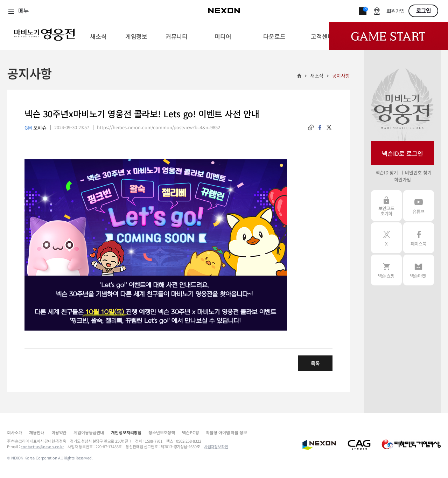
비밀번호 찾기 (418, 172)
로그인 (423, 11)
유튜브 (419, 206)
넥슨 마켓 (419, 270)
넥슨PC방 (190, 432)
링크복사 (311, 127)
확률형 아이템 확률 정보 (226, 432)
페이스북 (419, 238)
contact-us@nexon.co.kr (42, 446)
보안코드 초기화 (386, 206)
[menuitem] (98, 36)
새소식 (317, 76)
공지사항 (341, 76)
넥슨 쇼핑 (386, 270)
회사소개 (15, 432)
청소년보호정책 (162, 432)
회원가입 (395, 11)
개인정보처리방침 (126, 432)
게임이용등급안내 (89, 432)
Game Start (388, 36)
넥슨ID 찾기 (387, 172)
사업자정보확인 (216, 446)
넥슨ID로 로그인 (402, 153)
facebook (320, 127)
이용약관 (59, 432)
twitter (329, 127)
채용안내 (37, 432)
